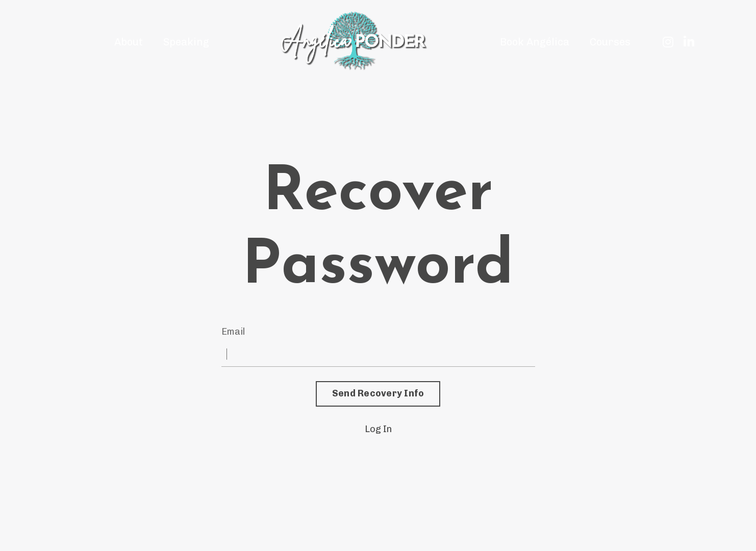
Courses (610, 42)
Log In (378, 429)
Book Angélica (535, 42)
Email (233, 332)
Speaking (186, 42)
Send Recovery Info (378, 393)
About (129, 42)
